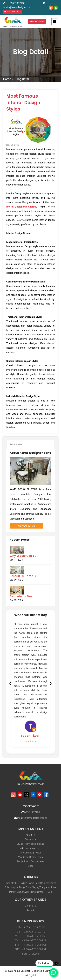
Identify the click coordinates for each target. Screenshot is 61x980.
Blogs (30, 866)
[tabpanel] (31, 683)
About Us (31, 835)
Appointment (37, 21)
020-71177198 (17, 3)
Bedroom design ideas (30, 848)
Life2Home (30, 906)
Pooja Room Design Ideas (30, 861)
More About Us (26, 526)
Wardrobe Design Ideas (30, 857)
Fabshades (31, 910)
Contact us (30, 839)
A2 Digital (30, 975)
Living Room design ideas (30, 844)
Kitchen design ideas (30, 853)
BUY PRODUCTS (12, 12)
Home (7, 79)
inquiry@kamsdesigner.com (17, 7)
